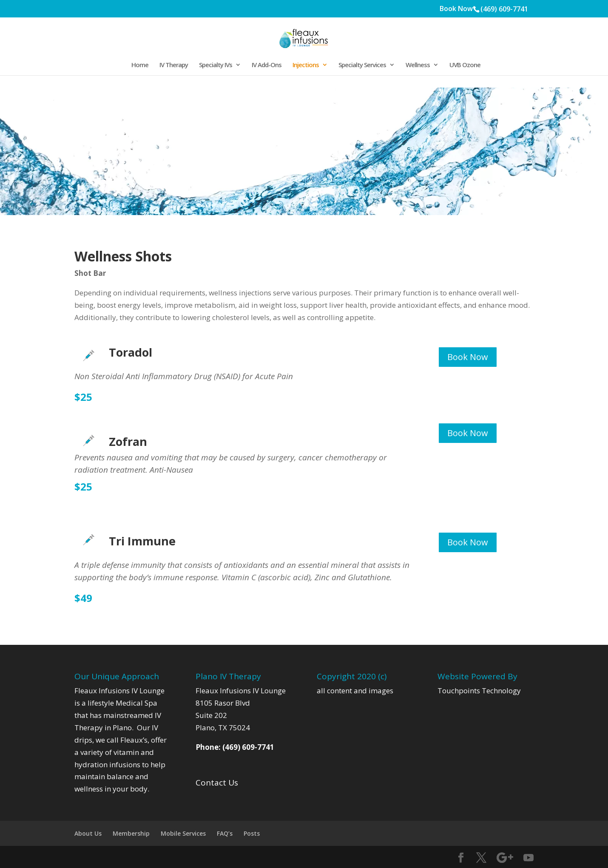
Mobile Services (183, 833)
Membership (131, 833)
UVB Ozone (465, 65)
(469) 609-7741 (504, 9)
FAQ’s (225, 833)
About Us (88, 833)
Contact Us (217, 783)
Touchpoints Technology (479, 691)
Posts (252, 833)
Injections (306, 65)
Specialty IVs (216, 65)
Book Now (456, 9)
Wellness (418, 65)
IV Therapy (174, 65)
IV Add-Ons (267, 65)
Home (140, 65)
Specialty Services (362, 65)
